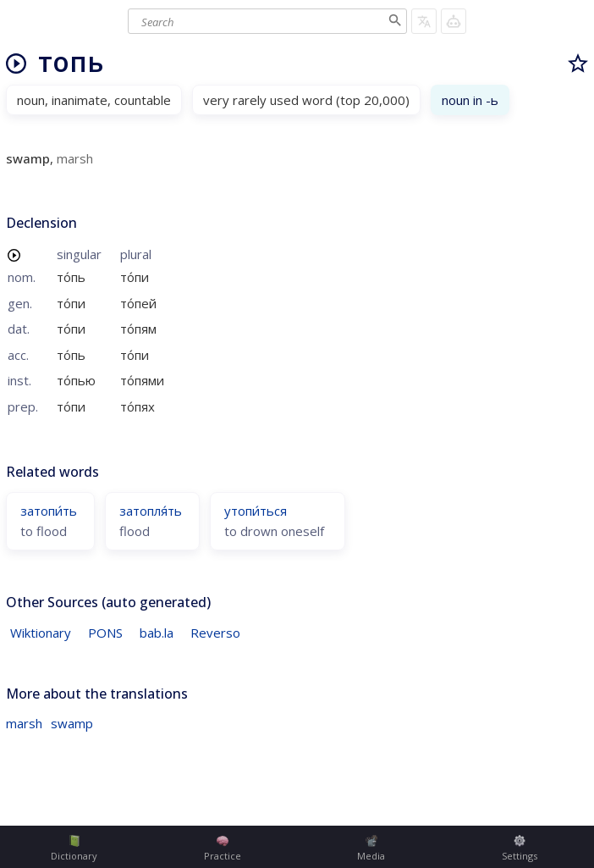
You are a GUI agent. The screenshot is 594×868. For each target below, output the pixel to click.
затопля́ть (151, 511)
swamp (72, 723)
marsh (24, 723)
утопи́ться (256, 511)
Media (371, 849)
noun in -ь (470, 100)
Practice (223, 849)
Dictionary (74, 849)
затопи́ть (49, 511)
